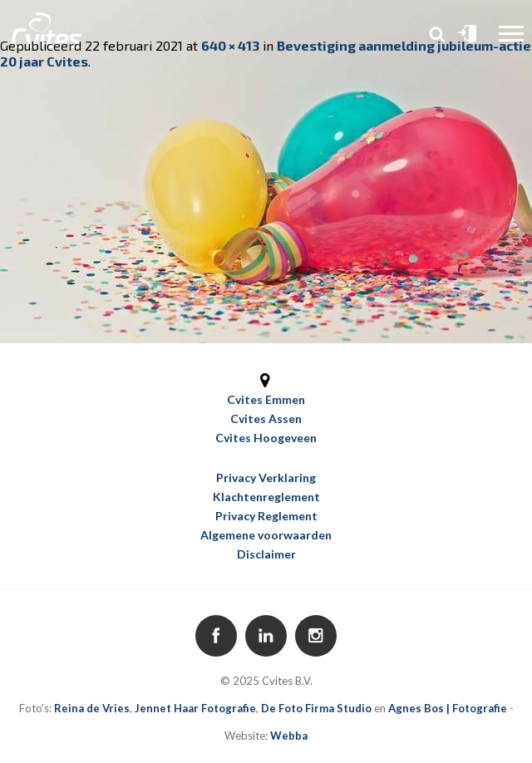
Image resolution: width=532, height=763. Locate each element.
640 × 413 (230, 45)
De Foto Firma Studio (316, 708)
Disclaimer (266, 554)
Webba (289, 736)
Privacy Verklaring (266, 477)
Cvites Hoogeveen (266, 438)
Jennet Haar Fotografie (195, 708)
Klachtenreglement (266, 497)
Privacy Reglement (266, 516)
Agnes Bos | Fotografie (448, 708)
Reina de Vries (92, 708)
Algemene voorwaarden (266, 535)
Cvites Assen (266, 418)
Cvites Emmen (266, 399)
